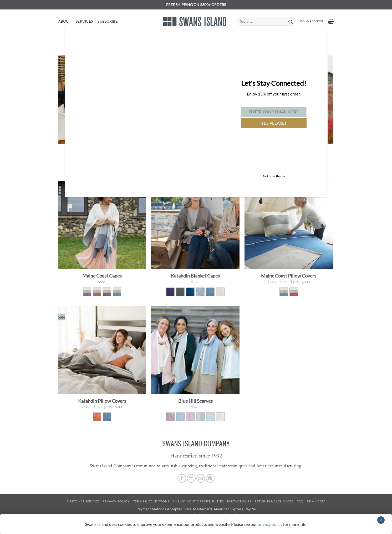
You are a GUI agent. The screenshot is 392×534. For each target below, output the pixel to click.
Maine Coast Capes (102, 276)
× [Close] (381, 520)
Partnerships (239, 501)
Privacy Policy (116, 501)
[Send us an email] (201, 478)
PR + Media (316, 501)
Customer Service (83, 501)
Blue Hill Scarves (195, 401)
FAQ (300, 501)
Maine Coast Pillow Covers (289, 276)
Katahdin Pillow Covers (102, 401)
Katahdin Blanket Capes (195, 276)
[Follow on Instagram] (191, 478)
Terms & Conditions (151, 501)
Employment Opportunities (198, 501)
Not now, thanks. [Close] (274, 176)
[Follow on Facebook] (182, 478)
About (65, 21)
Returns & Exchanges (274, 501)
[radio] (87, 292)
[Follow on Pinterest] (210, 478)
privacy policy (270, 524)
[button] (311, 21)
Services (84, 21)
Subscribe (108, 21)
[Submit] (291, 21)
